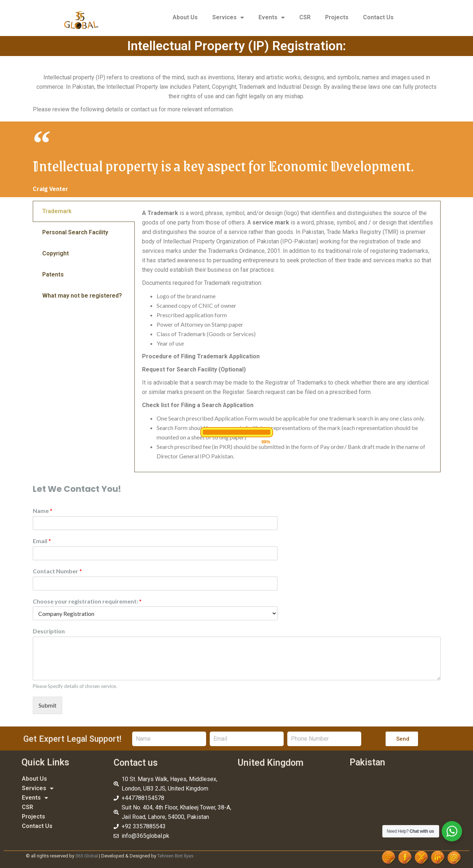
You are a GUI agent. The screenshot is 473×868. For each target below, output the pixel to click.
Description (49, 631)
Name (43, 511)
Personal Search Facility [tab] (75, 232)
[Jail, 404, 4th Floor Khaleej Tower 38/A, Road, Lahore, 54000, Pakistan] (401, 810)
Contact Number (57, 571)
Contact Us (378, 17)
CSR (305, 17)
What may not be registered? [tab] (82, 296)
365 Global (87, 856)
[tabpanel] (287, 337)
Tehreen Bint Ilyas (175, 856)
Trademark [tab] (57, 211)
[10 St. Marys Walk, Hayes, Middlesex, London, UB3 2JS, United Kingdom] (291, 810)
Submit (48, 705)
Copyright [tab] (56, 253)
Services (228, 17)
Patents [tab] (53, 274)
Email (42, 541)
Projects (337, 17)
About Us (185, 17)
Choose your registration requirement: (87, 601)
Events (272, 17)
